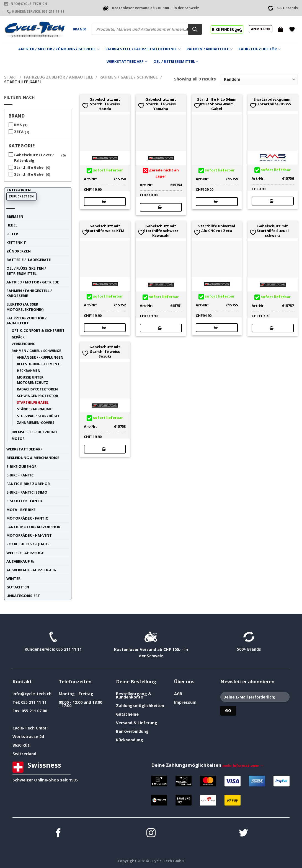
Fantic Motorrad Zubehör (33, 527)
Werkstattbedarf (127, 62)
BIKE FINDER (227, 29)
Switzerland (24, 754)
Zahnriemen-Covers (36, 423)
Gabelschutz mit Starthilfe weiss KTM (105, 228)
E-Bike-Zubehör (21, 466)
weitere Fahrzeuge (25, 553)
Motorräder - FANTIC (27, 518)
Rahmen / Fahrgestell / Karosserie (29, 293)
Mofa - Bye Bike (21, 510)
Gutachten (18, 587)
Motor (18, 439)
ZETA (19, 132)
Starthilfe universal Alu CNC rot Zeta (217, 228)
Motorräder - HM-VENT (29, 535)
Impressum (185, 702)
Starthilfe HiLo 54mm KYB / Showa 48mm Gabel (217, 104)
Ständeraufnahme (34, 409)
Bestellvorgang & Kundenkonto (134, 695)
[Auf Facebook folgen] (59, 834)
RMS (18, 125)
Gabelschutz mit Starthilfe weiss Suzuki (105, 351)
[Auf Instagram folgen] (151, 834)
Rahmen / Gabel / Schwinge (129, 77)
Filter (12, 234)
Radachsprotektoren (37, 389)
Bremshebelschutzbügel (35, 432)
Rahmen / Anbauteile (210, 49)
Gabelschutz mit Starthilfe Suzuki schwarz (273, 231)
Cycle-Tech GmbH (30, 728)
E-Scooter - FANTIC (25, 501)
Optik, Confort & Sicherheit (38, 330)
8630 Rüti (21, 745)
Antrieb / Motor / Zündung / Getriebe (59, 49)
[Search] (195, 29)
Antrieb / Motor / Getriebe (33, 282)
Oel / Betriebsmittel (176, 62)
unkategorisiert (23, 596)
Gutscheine (127, 714)
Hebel (12, 225)
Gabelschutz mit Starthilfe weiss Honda (105, 104)
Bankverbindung (132, 731)
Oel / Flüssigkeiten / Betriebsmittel (26, 271)
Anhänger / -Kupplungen (40, 357)
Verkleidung (24, 344)
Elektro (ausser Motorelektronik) (25, 307)
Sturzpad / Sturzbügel (38, 416)
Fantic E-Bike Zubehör (28, 484)
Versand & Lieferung (137, 723)
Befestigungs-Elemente (39, 364)
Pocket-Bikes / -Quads (28, 544)
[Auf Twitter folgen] (243, 834)
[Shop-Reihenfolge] (259, 79)
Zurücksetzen (21, 196)
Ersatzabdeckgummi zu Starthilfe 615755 (273, 102)
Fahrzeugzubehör (260, 49)
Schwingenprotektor (38, 396)
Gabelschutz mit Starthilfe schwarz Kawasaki (161, 231)
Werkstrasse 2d (28, 737)
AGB (178, 694)
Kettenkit (16, 243)
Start (11, 77)
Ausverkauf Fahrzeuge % (31, 570)
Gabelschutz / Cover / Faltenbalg (34, 158)
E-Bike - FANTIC (20, 475)
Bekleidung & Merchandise (33, 458)
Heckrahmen (29, 371)
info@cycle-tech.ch (32, 694)
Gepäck (18, 337)
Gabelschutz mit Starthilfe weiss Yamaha (161, 104)
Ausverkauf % (20, 561)
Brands (80, 29)
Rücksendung (130, 740)
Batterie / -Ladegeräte (29, 260)
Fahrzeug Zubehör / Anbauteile (59, 77)
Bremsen (15, 217)
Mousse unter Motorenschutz (33, 380)
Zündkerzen (19, 251)
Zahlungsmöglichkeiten (140, 706)
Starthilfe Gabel (29, 167)
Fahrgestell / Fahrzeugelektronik (143, 49)
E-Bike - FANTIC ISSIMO (27, 492)
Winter (13, 578)
